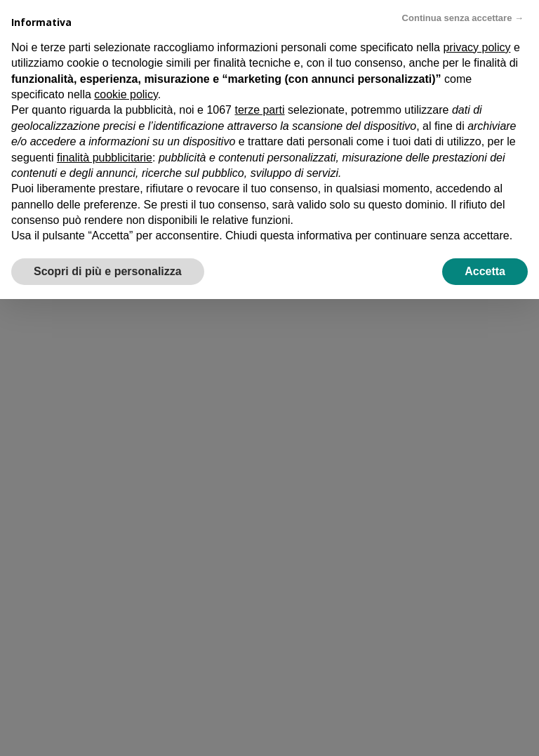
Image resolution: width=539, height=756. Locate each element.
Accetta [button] (485, 271)
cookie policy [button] (126, 94)
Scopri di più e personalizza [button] (108, 271)
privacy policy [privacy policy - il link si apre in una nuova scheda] (477, 47)
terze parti (259, 110)
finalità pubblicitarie (105, 158)
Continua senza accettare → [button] (463, 18)
